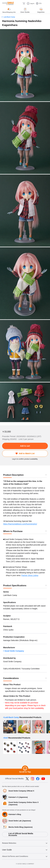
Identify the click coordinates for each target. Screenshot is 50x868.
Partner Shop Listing (30, 575)
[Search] (20, 3)
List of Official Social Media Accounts (21, 834)
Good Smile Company (14, 651)
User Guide (7, 850)
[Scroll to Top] (25, 769)
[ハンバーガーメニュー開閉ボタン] (46, 3)
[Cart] (24, 3)
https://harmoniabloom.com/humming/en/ (20, 524)
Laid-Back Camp (9, 17)
